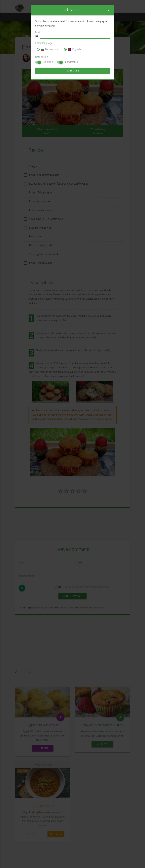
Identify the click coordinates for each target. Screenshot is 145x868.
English (72, 49)
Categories (42, 57)
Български (48, 49)
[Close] (108, 11)
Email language (44, 43)
